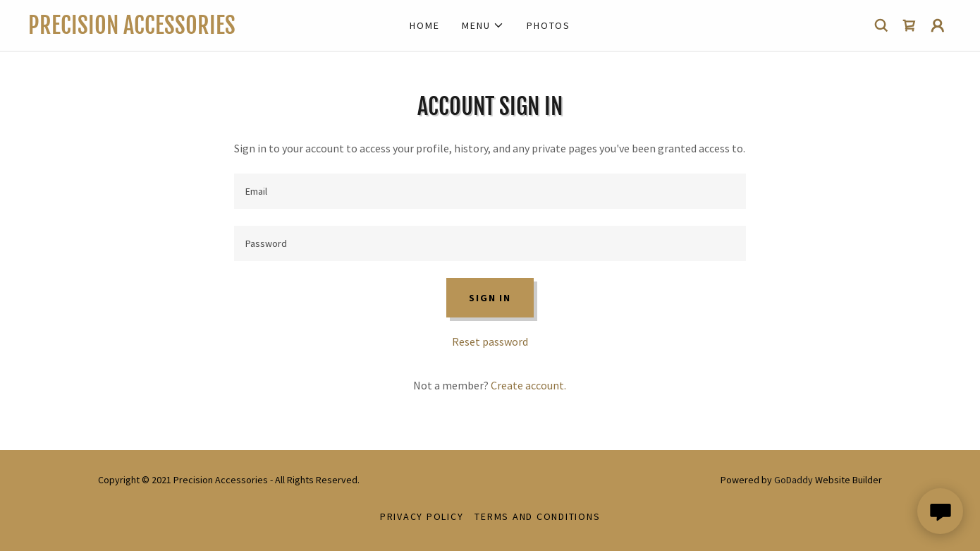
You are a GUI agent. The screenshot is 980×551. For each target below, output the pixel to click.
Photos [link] (549, 25)
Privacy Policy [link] (422, 516)
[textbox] (490, 191)
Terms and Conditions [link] (537, 516)
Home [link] (424, 25)
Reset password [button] (490, 341)
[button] (483, 25)
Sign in (490, 298)
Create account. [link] (528, 385)
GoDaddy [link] (794, 480)
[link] (144, 30)
